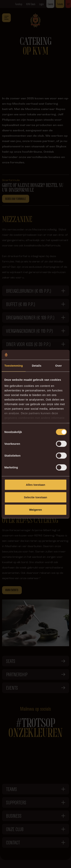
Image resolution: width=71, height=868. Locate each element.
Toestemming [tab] (14, 366)
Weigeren (35, 510)
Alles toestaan (36, 485)
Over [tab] (59, 366)
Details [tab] (37, 366)
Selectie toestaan (35, 497)
